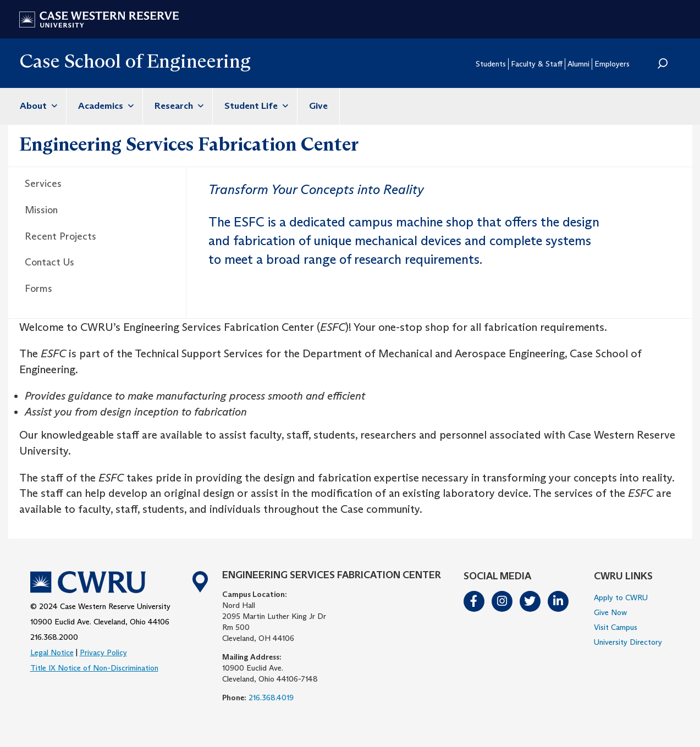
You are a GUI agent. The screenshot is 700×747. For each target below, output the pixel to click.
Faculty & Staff (537, 64)
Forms (38, 289)
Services (43, 184)
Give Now (610, 612)
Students (491, 64)
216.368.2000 (54, 637)
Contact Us (49, 262)
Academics (104, 106)
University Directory (628, 642)
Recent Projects (60, 236)
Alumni (578, 64)
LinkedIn (559, 601)
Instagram (503, 601)
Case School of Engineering (135, 61)
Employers (612, 64)
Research (178, 106)
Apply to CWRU (621, 597)
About (37, 106)
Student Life (255, 106)
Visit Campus (616, 627)
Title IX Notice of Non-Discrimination (94, 668)
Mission (41, 210)
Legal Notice (52, 652)
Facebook (475, 601)
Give (318, 106)
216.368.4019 (271, 698)
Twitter (531, 601)
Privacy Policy (103, 652)
